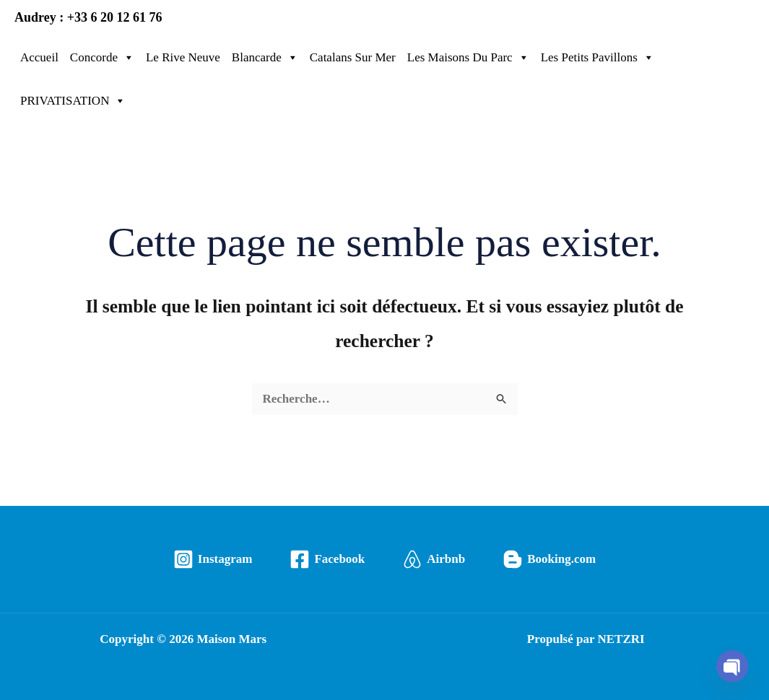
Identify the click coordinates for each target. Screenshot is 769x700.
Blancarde (265, 58)
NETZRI (621, 639)
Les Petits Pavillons (598, 58)
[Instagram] (213, 559)
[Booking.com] (549, 559)
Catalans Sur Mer (353, 57)
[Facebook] (327, 559)
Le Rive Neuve (183, 57)
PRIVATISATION (73, 101)
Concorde (102, 58)
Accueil (39, 57)
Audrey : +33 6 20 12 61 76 (88, 17)
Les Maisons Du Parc (468, 58)
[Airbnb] (434, 559)
